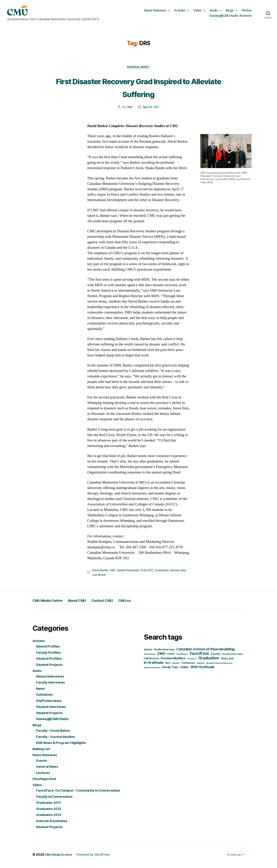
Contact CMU (118, 604)
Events (42, 764)
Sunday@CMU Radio (54, 722)
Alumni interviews (52, 680)
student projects (152, 671)
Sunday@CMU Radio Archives (231, 17)
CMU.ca (144, 604)
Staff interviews (50, 704)
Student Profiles (50, 662)
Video (198, 12)
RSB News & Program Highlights (64, 746)
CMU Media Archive (60, 858)
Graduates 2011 (50, 806)
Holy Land (227, 662)
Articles (180, 12)
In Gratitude (154, 666)
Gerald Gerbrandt (129, 574)
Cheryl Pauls (150, 658)
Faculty (216, 657)
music (176, 666)
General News (138, 71)
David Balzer (182, 658)
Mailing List (43, 752)
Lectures (44, 776)
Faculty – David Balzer (55, 734)
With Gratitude (202, 671)
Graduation (163, 574)
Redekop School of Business (219, 667)
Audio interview (164, 653)
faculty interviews (233, 657)
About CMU (87, 604)
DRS (113, 574)
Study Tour (170, 671)
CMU (129, 111)
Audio (214, 12)
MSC (168, 666)
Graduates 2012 (50, 812)
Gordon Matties (173, 662)
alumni (148, 653)
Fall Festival (151, 662)
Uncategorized (46, 782)
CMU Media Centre (51, 604)
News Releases (155, 12)
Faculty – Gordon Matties (58, 740)
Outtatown (45, 698)
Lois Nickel (99, 578)
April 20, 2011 (151, 111)
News (41, 692)
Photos (247, 12)
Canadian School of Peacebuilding (205, 653)
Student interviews (53, 710)
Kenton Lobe (180, 574)
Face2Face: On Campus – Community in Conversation (83, 794)
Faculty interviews (52, 686)
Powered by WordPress (96, 858)
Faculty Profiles (50, 656)
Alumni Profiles (49, 650)
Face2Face (200, 657)
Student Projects (51, 668)
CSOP (171, 657)
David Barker (101, 574)
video (184, 671)
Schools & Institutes (54, 824)
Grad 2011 (148, 574)
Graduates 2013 (50, 818)
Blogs (230, 12)
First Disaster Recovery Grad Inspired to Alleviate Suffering (139, 91)
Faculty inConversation (56, 800)
